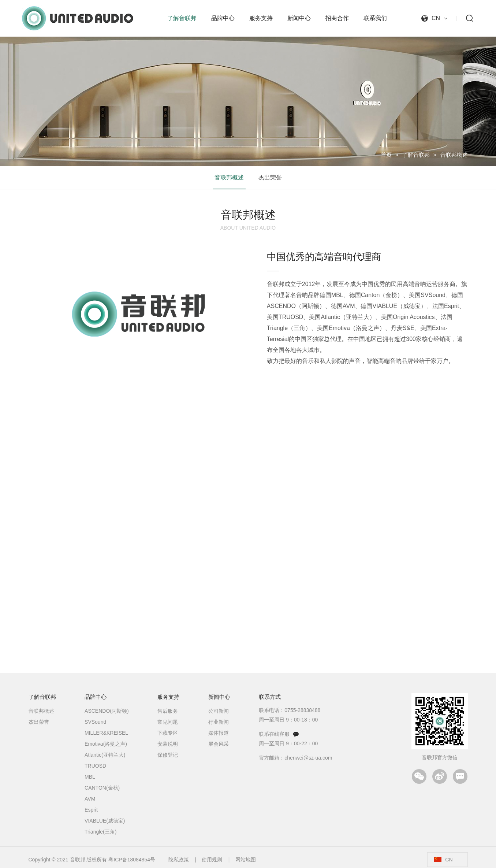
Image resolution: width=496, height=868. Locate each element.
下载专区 (168, 733)
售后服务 (168, 711)
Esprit (91, 810)
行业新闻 (219, 722)
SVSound (95, 722)
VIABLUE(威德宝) (105, 821)
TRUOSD (95, 766)
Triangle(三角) (100, 832)
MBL (90, 777)
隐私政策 (179, 860)
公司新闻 (219, 711)
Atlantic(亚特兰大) (105, 755)
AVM (90, 799)
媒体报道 (219, 733)
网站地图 (246, 860)
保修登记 (168, 755)
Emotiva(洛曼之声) (106, 744)
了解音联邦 (416, 155)
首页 (386, 155)
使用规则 (212, 860)
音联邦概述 (454, 155)
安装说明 (168, 744)
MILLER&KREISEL (106, 733)
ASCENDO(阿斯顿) (107, 711)
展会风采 (219, 744)
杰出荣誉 (270, 177)
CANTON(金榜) (102, 788)
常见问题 (168, 722)
